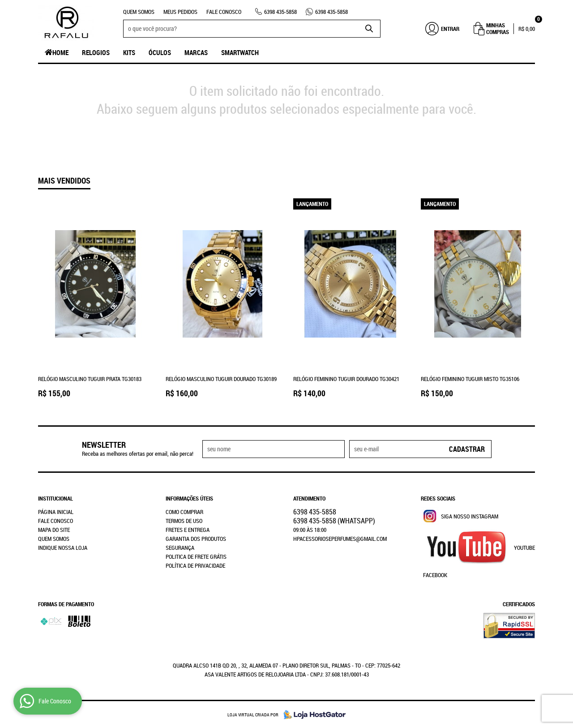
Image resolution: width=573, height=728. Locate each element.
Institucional (56, 498)
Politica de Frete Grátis (196, 557)
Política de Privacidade (195, 565)
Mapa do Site (54, 530)
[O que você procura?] (369, 29)
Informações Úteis (189, 498)
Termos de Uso (184, 521)
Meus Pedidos (180, 12)
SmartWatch (240, 52)
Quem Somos (139, 12)
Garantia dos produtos (196, 539)
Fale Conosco (224, 12)
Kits (129, 52)
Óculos (160, 52)
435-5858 (280, 12)
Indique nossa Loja (63, 548)
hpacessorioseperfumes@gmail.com (340, 539)
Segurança (180, 548)
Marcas (196, 52)
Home (60, 52)
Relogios (96, 52)
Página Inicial (56, 512)
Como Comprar (184, 512)
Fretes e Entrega (188, 530)
